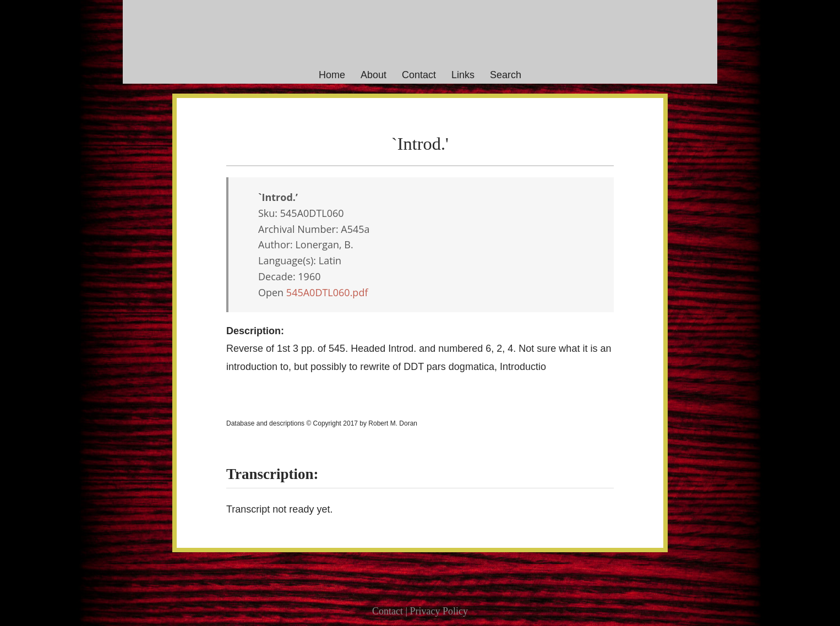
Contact (419, 75)
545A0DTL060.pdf (327, 292)
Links (463, 75)
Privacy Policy (439, 611)
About (373, 75)
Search (506, 75)
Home (332, 75)
